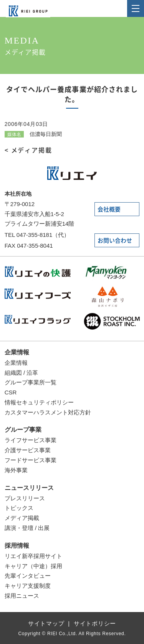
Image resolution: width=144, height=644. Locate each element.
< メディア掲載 (28, 150)
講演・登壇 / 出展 (27, 528)
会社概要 (109, 209)
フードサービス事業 (31, 460)
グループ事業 (23, 430)
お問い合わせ (115, 241)
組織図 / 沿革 (22, 373)
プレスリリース (25, 498)
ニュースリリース (29, 488)
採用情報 (17, 546)
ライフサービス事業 (31, 440)
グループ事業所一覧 (31, 382)
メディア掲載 (22, 518)
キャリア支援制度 (28, 586)
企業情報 (17, 352)
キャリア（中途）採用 (33, 566)
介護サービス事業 (28, 450)
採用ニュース (22, 596)
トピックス (19, 508)
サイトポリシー (95, 623)
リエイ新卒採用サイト (33, 556)
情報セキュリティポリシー (39, 402)
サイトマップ (46, 623)
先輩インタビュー (28, 576)
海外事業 (16, 470)
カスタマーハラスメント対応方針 (48, 412)
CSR (11, 392)
